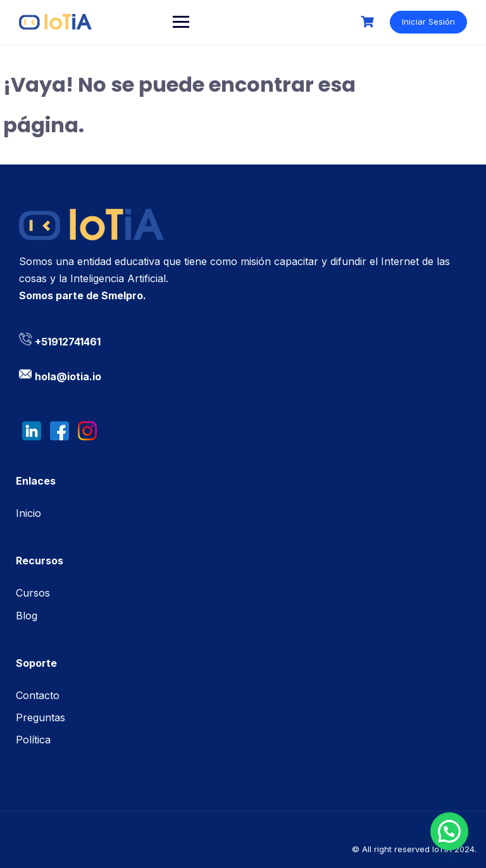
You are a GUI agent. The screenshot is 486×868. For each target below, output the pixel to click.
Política (33, 740)
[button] (449, 831)
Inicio (28, 513)
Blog (27, 616)
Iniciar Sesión (428, 22)
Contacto (38, 695)
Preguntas (40, 717)
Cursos (33, 593)
